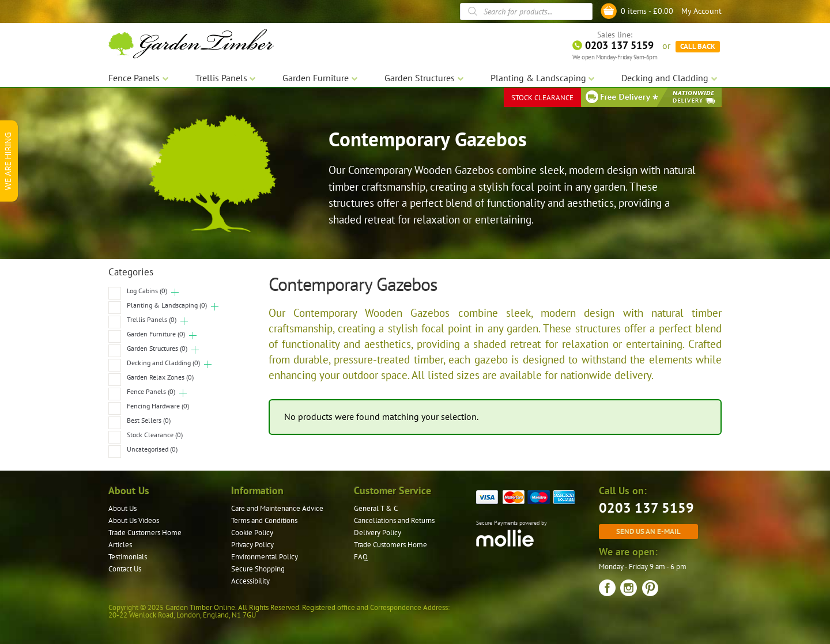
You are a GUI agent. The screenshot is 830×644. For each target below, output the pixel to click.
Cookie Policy (252, 533)
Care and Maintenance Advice (277, 508)
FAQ (361, 557)
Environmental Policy (265, 557)
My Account (701, 11)
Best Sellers (149, 420)
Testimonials (128, 557)
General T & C (376, 508)
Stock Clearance (155, 435)
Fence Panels (151, 391)
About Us (122, 508)
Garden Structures (157, 348)
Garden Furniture (156, 334)
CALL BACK (698, 46)
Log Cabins (147, 291)
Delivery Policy (378, 533)
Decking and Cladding (163, 363)
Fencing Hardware (158, 406)
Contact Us (125, 569)
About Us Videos (134, 520)
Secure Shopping (258, 569)
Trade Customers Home (145, 533)
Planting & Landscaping (167, 305)
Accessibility (250, 581)
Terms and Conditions (264, 520)
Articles (120, 545)
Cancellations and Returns (394, 520)
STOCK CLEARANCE (542, 98)
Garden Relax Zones (160, 377)
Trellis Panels (152, 319)
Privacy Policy (252, 545)
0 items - (647, 11)
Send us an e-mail (648, 531)
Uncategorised (152, 449)
